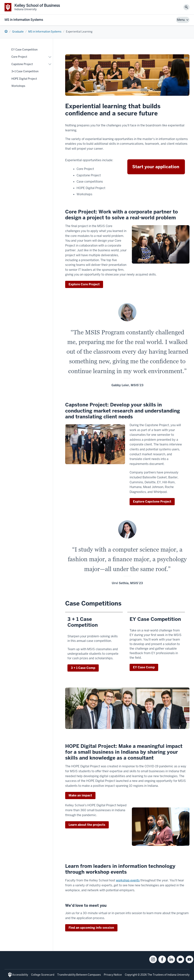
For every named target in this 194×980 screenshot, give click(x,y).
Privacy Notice (113, 975)
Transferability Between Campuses (79, 975)
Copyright (131, 975)
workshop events (128, 880)
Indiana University (178, 975)
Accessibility (20, 975)
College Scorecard (43, 975)
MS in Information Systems (24, 20)
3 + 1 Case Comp (83, 668)
